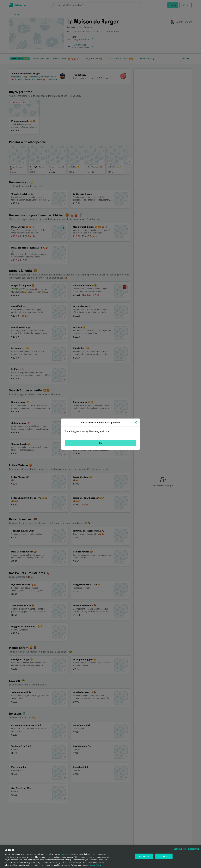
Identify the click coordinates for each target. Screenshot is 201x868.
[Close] (136, 422)
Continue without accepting (186, 849)
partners (65, 855)
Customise (144, 857)
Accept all (164, 857)
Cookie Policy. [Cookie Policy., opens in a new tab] (95, 865)
